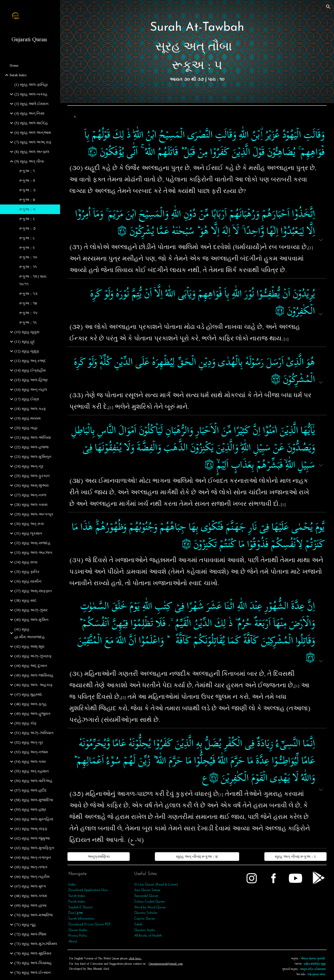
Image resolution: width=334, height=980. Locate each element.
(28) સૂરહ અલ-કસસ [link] (31, 505)
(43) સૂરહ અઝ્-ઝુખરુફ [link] (33, 656)
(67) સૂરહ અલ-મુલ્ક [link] (30, 886)
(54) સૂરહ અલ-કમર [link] (30, 762)
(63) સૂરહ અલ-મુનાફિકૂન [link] (34, 848)
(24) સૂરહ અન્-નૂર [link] (29, 466)
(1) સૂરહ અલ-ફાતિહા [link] (31, 85)
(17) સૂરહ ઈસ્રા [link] (27, 399)
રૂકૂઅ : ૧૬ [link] (28, 322)
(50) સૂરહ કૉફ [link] (25, 723)
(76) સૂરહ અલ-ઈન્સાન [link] (33, 973)
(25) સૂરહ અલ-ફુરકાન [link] (32, 476)
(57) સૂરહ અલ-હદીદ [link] (31, 790)
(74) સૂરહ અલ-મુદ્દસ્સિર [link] (33, 953)
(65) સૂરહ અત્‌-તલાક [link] (31, 867)
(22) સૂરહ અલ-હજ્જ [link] (31, 447)
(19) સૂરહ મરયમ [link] (27, 418)
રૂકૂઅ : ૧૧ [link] (28, 267)
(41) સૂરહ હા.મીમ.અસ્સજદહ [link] (30, 633)
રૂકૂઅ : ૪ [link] (27, 200)
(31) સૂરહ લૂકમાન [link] (28, 533)
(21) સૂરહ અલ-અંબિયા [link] (33, 437)
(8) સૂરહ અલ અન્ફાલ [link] (32, 152)
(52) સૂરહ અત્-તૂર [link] (29, 742)
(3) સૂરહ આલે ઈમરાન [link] (31, 104)
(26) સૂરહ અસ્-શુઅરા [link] (32, 485)
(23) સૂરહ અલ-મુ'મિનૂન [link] (33, 457)
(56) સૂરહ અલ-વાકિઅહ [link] (33, 781)
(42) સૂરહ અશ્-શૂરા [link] (29, 647)
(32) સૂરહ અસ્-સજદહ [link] (32, 543)
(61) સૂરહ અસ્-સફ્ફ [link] (31, 829)
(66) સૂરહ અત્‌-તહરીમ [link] (32, 877)
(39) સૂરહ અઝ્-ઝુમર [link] (31, 610)
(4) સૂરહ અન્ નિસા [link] (29, 113)
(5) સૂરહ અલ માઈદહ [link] (31, 123)
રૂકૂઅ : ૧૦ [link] (28, 257)
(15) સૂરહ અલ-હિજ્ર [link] (31, 380)
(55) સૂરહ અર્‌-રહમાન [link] (32, 771)
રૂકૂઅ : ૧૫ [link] (28, 313)
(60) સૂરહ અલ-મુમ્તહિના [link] (34, 819)
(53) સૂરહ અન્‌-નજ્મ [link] (31, 752)
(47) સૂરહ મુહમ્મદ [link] (28, 694)
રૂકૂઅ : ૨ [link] (27, 181)
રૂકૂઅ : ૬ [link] (27, 219)
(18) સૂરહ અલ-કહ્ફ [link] (30, 409)
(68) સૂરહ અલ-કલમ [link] (31, 896)
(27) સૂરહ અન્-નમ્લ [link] (30, 495)
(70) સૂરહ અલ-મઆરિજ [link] (33, 915)
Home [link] (14, 65)
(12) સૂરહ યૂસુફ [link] (27, 351)
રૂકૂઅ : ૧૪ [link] (28, 303)
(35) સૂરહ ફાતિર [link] (27, 572)
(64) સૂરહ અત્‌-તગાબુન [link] (33, 857)
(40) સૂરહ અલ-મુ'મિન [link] (31, 620)
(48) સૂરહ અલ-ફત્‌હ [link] (30, 704)
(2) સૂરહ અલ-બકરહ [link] (31, 94)
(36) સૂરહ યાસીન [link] (28, 581)
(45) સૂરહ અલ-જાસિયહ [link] (34, 675)
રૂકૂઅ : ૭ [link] (27, 228)
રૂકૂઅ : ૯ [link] (27, 248)
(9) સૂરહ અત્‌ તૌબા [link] (29, 161)
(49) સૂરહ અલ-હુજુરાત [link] (32, 714)
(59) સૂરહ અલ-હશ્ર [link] (30, 810)
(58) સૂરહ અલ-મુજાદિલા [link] (34, 800)
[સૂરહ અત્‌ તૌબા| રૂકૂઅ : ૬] (296, 857)
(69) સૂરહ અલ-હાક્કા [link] (30, 905)
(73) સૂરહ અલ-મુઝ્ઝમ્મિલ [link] (36, 944)
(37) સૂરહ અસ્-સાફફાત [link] (33, 591)
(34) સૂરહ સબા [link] (26, 562)
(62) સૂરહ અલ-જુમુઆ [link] (32, 838)
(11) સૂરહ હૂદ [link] (25, 342)
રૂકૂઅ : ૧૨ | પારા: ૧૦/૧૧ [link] (33, 280)
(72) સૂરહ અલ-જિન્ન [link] (30, 934)
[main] (197, 52)
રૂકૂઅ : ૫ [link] (27, 209)
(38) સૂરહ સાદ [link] (25, 601)
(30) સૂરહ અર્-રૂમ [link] (29, 524)
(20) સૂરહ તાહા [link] (26, 428)
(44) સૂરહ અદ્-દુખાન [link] (31, 666)
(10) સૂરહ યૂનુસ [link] (27, 332)
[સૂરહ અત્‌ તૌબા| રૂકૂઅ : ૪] (197, 857)
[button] (328, 7)
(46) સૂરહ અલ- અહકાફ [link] (33, 685)
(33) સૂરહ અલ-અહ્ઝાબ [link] (33, 553)
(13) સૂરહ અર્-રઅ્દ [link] (30, 361)
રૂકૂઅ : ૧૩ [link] (28, 294)
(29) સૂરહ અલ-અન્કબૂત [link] (34, 514)
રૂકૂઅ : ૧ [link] (27, 171)
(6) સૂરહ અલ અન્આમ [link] (33, 133)
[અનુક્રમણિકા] (99, 857)
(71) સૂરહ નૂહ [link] (25, 925)
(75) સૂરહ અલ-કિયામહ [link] (33, 963)
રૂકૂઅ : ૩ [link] (27, 190)
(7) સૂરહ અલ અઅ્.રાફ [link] (33, 142)
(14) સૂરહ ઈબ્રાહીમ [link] (30, 370)
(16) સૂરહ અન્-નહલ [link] (31, 390)
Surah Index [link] (18, 75)
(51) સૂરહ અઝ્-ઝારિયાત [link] (34, 733)
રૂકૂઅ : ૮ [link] (27, 238)
